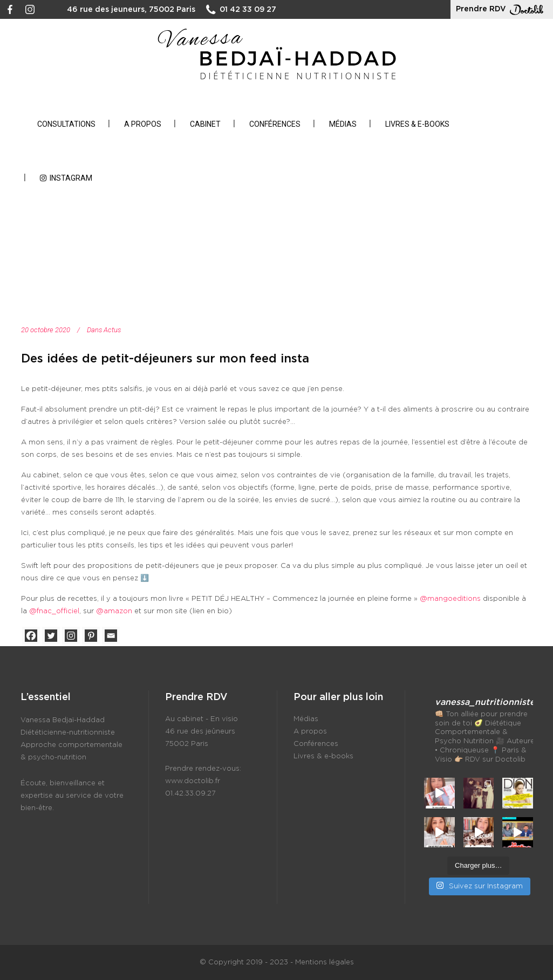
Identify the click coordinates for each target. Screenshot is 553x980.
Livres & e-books (323, 756)
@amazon (114, 611)
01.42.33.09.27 (190, 794)
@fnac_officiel (54, 611)
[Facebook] (31, 636)
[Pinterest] (91, 636)
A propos (310, 732)
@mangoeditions (450, 599)
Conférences (316, 744)
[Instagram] (71, 636)
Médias (306, 719)
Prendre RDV (502, 10)
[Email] (111, 636)
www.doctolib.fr (193, 781)
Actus (112, 330)
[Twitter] (51, 636)
